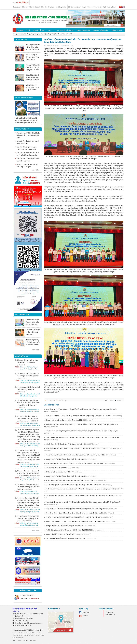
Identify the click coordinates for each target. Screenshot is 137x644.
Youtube (85, 616)
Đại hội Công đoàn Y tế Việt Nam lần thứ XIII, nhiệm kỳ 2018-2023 (75, 530)
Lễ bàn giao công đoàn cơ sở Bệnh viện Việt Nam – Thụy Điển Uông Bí (76, 480)
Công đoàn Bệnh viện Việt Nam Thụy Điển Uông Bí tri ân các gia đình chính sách (80, 513)
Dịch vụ (50, 30)
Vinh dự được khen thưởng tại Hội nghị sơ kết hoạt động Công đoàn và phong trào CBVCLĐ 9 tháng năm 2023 (82, 439)
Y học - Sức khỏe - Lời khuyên (64, 30)
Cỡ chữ (116, 45)
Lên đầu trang (63, 400)
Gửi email (110, 400)
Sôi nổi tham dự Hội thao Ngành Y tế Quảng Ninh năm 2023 (72, 444)
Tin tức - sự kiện (21, 40)
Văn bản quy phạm (61, 7)
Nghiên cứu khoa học (83, 30)
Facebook (86, 612)
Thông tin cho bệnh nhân (36, 7)
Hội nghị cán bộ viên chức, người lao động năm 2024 (69, 420)
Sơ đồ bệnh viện (97, 7)
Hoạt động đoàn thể (54, 34)
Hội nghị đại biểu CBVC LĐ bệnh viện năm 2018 (68, 534)
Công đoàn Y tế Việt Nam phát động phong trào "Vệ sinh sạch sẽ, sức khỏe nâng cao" (81, 509)
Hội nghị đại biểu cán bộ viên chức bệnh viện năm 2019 (71, 526)
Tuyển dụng (106, 7)
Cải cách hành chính (74, 7)
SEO (27, 641)
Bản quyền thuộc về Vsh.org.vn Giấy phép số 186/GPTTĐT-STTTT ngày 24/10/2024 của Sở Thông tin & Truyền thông (28, 635)
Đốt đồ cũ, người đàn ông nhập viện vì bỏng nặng (32, 57)
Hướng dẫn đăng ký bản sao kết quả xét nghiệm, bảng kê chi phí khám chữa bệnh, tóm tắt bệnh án (27, 120)
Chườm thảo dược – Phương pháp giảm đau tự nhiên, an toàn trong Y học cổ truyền (33, 324)
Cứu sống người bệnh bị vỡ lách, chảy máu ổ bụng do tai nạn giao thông (28, 135)
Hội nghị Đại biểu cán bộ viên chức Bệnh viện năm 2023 (71, 459)
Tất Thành (33, 641)
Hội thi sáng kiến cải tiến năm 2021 (64, 472)
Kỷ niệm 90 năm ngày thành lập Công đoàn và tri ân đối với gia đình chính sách (79, 517)
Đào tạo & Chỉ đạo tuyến (101, 30)
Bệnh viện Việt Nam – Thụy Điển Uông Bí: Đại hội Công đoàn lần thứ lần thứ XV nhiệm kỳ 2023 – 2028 (83, 449)
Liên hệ (113, 7)
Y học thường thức (22, 315)
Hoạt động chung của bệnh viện (37, 34)
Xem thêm (36, 170)
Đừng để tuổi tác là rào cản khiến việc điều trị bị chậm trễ (32, 77)
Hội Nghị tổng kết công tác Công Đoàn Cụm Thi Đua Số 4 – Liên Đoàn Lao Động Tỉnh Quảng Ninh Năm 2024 (81, 425)
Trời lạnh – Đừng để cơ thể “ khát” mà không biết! (33, 332)
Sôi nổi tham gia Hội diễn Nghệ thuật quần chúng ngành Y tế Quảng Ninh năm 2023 (81, 455)
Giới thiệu (20, 30)
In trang (119, 400)
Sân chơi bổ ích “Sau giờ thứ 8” (62, 468)
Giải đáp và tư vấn (117, 30)
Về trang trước (51, 400)
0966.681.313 (23, 2)
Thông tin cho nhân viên (20, 7)
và (24, 641)
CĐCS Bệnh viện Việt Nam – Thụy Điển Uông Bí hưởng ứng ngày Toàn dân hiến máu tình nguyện (83, 497)
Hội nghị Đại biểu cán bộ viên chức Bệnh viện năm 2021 (71, 476)
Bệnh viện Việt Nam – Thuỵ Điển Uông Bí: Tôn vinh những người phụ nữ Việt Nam (80, 463)
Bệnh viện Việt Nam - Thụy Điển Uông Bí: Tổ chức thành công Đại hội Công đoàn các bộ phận (84, 416)
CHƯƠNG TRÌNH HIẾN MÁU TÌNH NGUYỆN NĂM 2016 (71, 538)
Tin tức (28, 30)
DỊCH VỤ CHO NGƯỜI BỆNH (24, 98)
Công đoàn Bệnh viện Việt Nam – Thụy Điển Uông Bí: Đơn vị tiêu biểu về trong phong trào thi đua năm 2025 (81, 410)
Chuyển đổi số (86, 7)
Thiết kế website (17, 641)
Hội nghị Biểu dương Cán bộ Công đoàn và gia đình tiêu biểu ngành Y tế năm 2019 (80, 521)
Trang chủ (17, 34)
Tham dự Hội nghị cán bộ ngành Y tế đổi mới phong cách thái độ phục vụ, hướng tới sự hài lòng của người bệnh (82, 503)
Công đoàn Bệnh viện (69, 34)
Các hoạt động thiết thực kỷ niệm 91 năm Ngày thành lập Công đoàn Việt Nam (79, 485)
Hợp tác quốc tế (50, 7)
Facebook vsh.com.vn (110, 614)
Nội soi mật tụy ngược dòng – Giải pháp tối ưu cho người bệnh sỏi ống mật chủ (33, 90)
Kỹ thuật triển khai (39, 30)
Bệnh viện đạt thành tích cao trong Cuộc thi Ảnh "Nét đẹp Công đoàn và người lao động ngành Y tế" (83, 490)
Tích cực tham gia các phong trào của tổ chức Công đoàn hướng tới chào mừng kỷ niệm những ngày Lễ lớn (81, 432)
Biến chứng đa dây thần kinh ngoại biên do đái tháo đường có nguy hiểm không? (33, 345)
